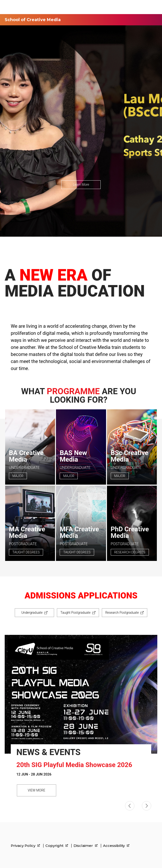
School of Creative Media (33, 20)
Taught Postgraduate (75, 613)
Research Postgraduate (122, 613)
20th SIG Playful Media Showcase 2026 (74, 765)
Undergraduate (32, 613)
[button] (130, 806)
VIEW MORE (36, 790)
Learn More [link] (81, 185)
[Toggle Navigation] (154, 7)
